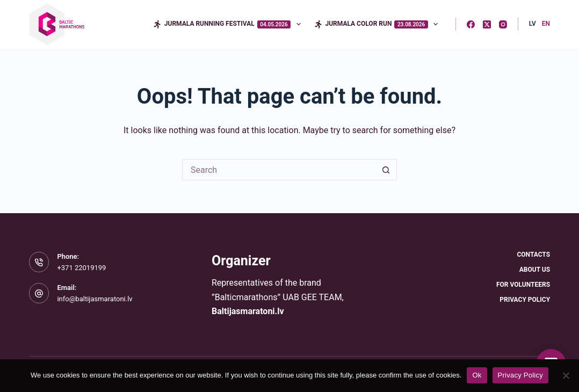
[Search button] (386, 170)
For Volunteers (523, 285)
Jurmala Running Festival (229, 24)
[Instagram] (503, 24)
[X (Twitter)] (487, 24)
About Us (535, 270)
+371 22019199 (81, 268)
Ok (477, 375)
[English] (546, 24)
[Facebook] (471, 24)
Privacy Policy (525, 300)
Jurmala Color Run (378, 24)
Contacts (533, 255)
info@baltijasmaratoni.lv (95, 299)
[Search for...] (279, 170)
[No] (566, 375)
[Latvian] (533, 24)
